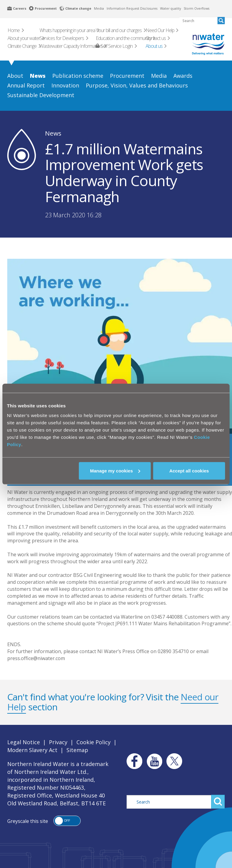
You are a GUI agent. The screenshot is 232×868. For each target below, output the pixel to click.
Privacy (58, 742)
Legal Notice (24, 742)
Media (99, 8)
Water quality (171, 8)
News (53, 133)
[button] (67, 821)
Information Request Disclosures (132, 8)
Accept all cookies (189, 470)
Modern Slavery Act (32, 750)
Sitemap (77, 750)
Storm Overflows (197, 8)
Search (218, 802)
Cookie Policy (93, 742)
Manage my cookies (115, 470)
